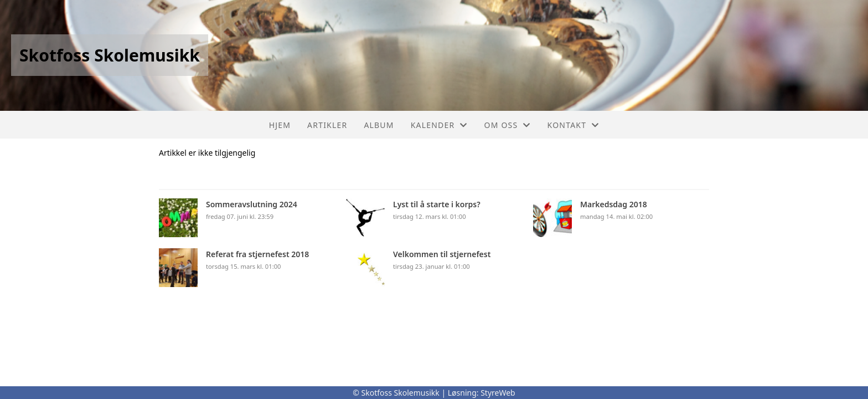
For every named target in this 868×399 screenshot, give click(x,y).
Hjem (280, 125)
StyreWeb (498, 393)
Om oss (508, 125)
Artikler (327, 125)
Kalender (439, 125)
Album (379, 125)
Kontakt (573, 125)
